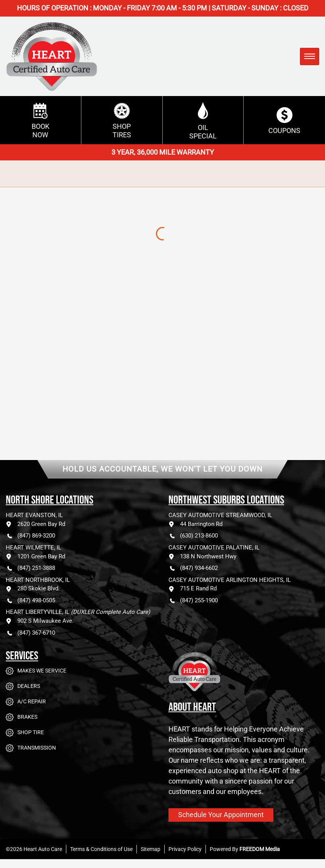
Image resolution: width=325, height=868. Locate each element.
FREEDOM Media (260, 849)
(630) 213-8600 (193, 536)
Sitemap (151, 849)
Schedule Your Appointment (221, 815)
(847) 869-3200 (30, 536)
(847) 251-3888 (30, 568)
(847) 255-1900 (193, 601)
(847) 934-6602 (193, 568)
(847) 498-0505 (30, 601)
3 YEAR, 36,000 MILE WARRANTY (163, 152)
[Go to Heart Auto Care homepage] (226, 677)
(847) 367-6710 (30, 633)
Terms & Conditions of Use (101, 849)
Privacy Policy (185, 849)
